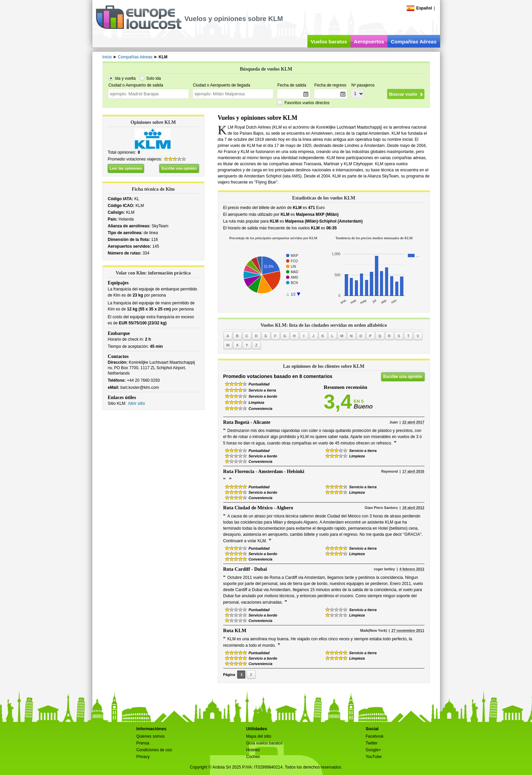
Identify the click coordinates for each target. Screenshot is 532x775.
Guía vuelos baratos (264, 743)
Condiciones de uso (154, 750)
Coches (253, 757)
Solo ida (154, 78)
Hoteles (253, 750)
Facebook (374, 736)
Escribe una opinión (179, 168)
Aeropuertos (369, 42)
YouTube (373, 757)
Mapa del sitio (259, 736)
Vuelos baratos (329, 42)
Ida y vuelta (125, 78)
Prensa (143, 743)
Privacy (143, 757)
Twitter (371, 743)
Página (229, 675)
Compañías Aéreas (414, 42)
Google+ (373, 750)
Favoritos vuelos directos (307, 103)
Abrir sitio (136, 403)
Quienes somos (150, 736)
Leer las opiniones (126, 168)
